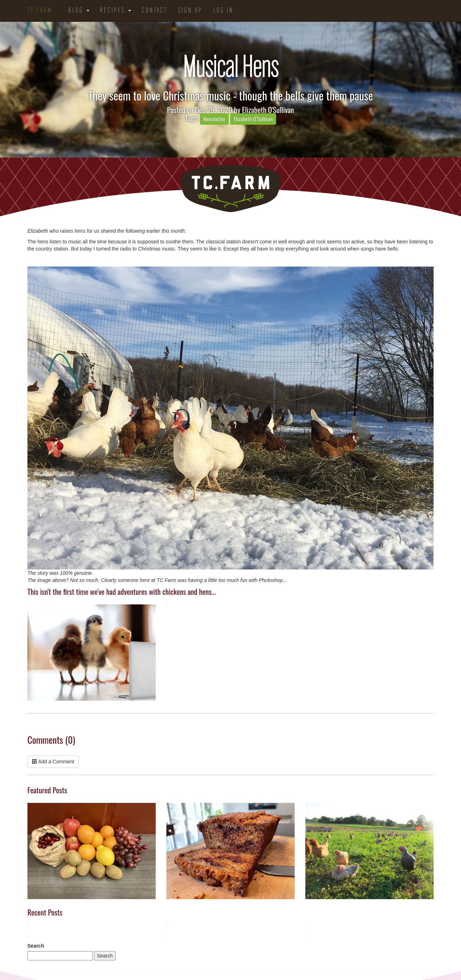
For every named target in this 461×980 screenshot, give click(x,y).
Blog (79, 11)
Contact (155, 11)
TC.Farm (40, 11)
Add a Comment (53, 762)
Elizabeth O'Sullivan (268, 110)
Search (36, 946)
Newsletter (214, 119)
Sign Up (190, 11)
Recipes (116, 11)
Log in (224, 11)
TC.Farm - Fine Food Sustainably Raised (230, 189)
